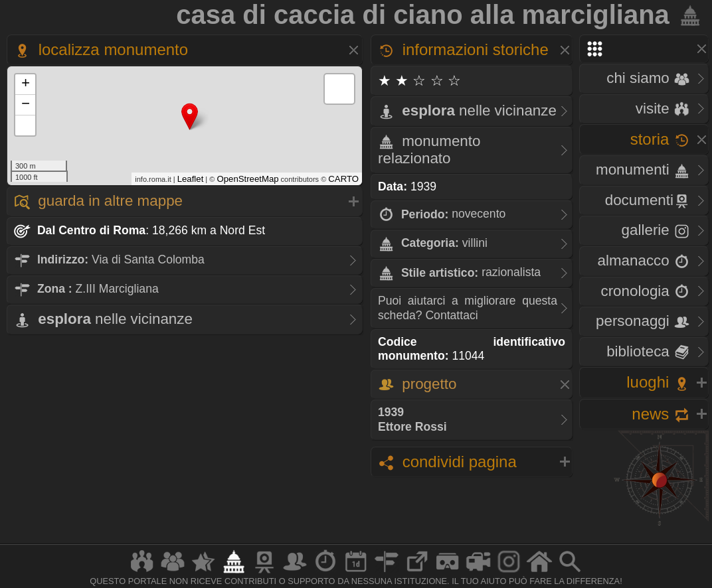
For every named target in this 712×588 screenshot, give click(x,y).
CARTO (343, 179)
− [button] (26, 105)
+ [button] (26, 84)
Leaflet (191, 179)
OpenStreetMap (247, 179)
